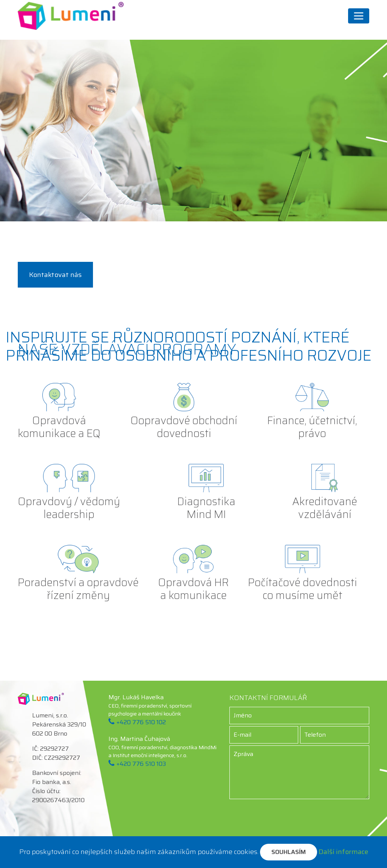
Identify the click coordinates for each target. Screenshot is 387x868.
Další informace (343, 852)
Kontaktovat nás (55, 275)
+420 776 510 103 (141, 764)
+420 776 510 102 (141, 722)
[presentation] (299, 814)
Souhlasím (289, 852)
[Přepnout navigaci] (359, 16)
